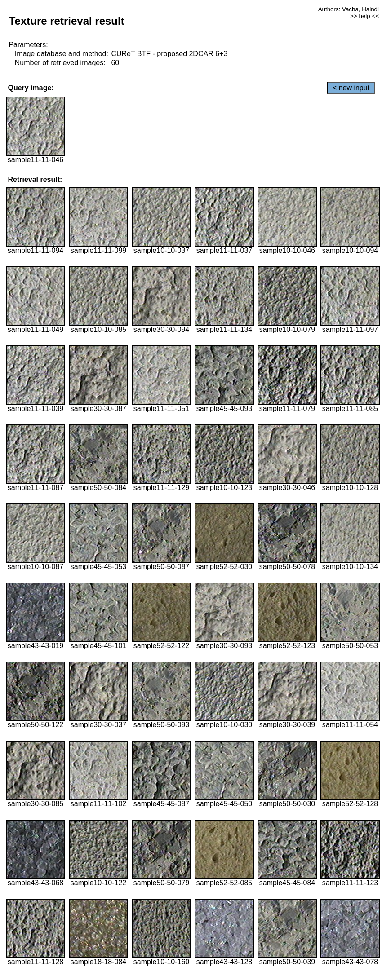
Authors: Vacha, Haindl (349, 9)
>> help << (364, 16)
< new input (351, 88)
